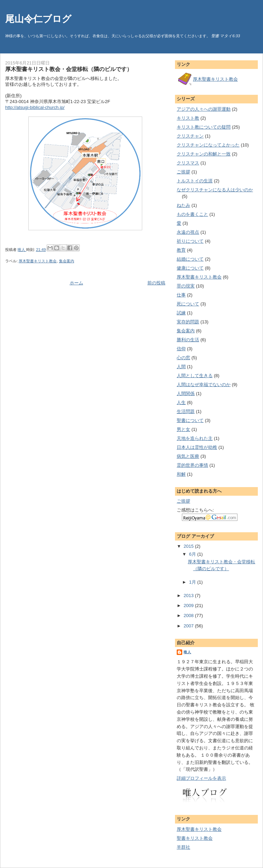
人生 (181, 402)
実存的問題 (188, 322)
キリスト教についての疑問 (204, 127)
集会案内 (67, 261)
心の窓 (183, 358)
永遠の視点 (188, 232)
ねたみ (183, 205)
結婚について (190, 259)
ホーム (76, 283)
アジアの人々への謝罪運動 (204, 109)
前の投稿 (156, 283)
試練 (181, 313)
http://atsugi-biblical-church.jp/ (35, 107)
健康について (190, 268)
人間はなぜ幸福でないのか (204, 385)
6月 (193, 554)
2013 (189, 596)
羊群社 (183, 847)
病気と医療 (188, 456)
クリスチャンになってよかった (208, 145)
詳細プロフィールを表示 (201, 778)
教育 (181, 250)
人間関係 (186, 393)
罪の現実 (186, 286)
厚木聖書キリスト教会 (38, 261)
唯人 (187, 652)
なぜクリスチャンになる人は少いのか (215, 190)
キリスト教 (188, 118)
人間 (181, 367)
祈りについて (190, 241)
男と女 (183, 429)
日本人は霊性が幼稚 (197, 447)
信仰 (181, 349)
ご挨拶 (183, 172)
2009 (189, 605)
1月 (193, 582)
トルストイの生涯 (195, 181)
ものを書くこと (192, 214)
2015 (189, 546)
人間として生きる (195, 376)
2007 (189, 626)
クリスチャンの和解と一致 (204, 154)
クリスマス (188, 163)
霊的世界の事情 (192, 465)
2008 (189, 615)
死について (188, 304)
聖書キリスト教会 (195, 838)
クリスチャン (190, 136)
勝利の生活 (188, 340)
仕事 (181, 295)
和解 (181, 474)
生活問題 (186, 411)
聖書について (190, 420)
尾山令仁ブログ (38, 19)
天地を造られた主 (195, 438)
